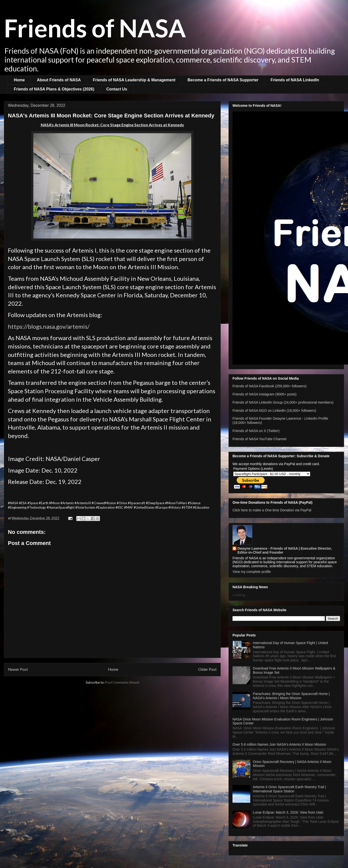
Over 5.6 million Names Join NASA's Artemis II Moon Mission (279, 744)
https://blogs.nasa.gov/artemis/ (49, 326)
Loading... (240, 595)
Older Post (207, 669)
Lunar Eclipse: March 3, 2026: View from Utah (288, 812)
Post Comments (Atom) (122, 682)
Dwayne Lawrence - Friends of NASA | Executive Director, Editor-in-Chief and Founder (285, 550)
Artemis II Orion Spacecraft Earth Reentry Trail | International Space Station (290, 789)
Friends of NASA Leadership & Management (134, 80)
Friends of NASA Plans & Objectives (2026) (54, 89)
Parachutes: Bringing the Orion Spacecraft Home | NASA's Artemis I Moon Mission (291, 696)
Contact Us (117, 89)
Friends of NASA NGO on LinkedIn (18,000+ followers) (274, 411)
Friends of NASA (95, 28)
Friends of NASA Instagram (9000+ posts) (265, 394)
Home (19, 80)
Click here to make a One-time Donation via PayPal (272, 510)
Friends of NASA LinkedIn (295, 80)
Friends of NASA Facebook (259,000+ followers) (270, 386)
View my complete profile (252, 572)
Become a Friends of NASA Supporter (223, 80)
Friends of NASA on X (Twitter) (256, 431)
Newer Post (18, 669)
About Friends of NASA (59, 80)
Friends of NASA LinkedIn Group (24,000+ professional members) (283, 402)
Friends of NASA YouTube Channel (259, 439)
